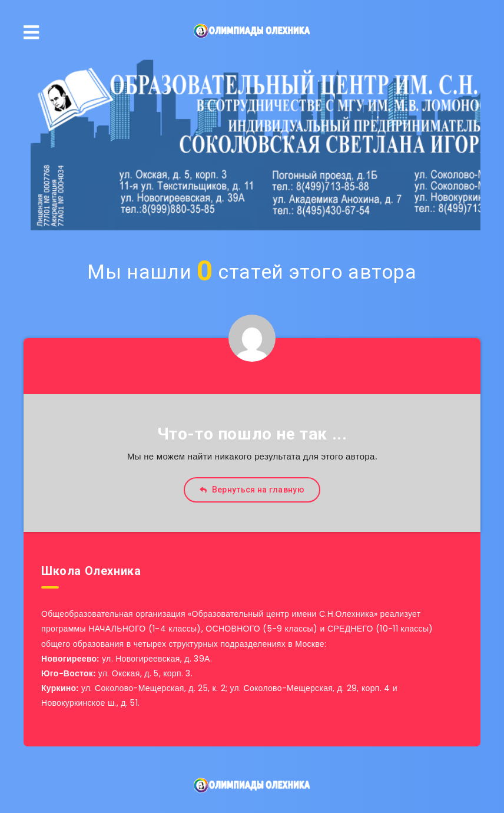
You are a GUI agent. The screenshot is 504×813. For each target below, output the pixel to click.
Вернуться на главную (252, 490)
